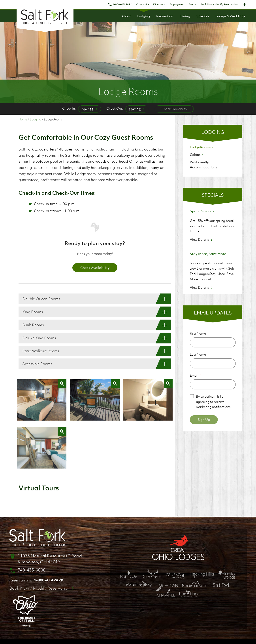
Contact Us (143, 4)
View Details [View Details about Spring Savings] (202, 239)
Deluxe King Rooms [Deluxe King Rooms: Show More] (39, 338)
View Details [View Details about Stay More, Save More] (202, 287)
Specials (203, 16)
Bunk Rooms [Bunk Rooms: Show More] (33, 325)
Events (192, 4)
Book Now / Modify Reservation (219, 4)
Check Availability (174, 109)
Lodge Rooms (202, 147)
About (126, 16)
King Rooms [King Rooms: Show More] (33, 312)
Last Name (198, 354)
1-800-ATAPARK (120, 4)
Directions (159, 4)
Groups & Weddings (230, 16)
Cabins (197, 154)
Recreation (165, 16)
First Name (198, 333)
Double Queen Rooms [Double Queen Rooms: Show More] (41, 299)
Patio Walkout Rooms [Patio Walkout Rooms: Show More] (41, 351)
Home (23, 119)
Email (194, 375)
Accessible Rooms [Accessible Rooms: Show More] (37, 364)
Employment (177, 4)
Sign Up (204, 419)
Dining (185, 16)
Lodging (144, 16)
